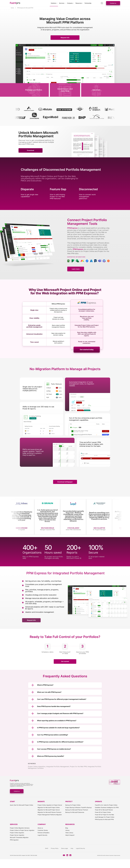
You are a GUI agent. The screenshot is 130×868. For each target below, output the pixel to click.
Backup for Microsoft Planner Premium (77, 810)
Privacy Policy (55, 848)
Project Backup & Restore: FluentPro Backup (78, 807)
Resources (79, 3)
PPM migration (14, 840)
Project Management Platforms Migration (50, 815)
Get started (65, 661)
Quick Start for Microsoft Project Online (21, 805)
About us (40, 828)
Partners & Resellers (44, 833)
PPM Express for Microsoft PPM (104, 819)
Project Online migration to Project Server (50, 805)
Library (67, 830)
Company (70, 3)
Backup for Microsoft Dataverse (75, 812)
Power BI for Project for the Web (104, 815)
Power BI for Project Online (103, 812)
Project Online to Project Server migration (22, 830)
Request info (65, 38)
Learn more (76, 269)
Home (12, 8)
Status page (65, 848)
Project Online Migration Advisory (20, 828)
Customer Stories (43, 830)
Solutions (53, 3)
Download (31, 150)
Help (72, 848)
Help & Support (70, 835)
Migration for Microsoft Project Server (49, 810)
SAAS (47, 848)
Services (62, 3)
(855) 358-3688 (34, 855)
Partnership (88, 3)
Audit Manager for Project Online (105, 817)
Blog (67, 828)
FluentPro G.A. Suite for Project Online (106, 805)
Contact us (113, 3)
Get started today (87, 350)
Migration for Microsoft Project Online (49, 807)
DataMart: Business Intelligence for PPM (107, 807)
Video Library (69, 833)
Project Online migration (17, 833)
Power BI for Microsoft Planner (104, 810)
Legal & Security (42, 835)
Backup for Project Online (73, 805)
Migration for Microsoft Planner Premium (49, 812)
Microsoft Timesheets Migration (19, 837)
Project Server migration (17, 835)
